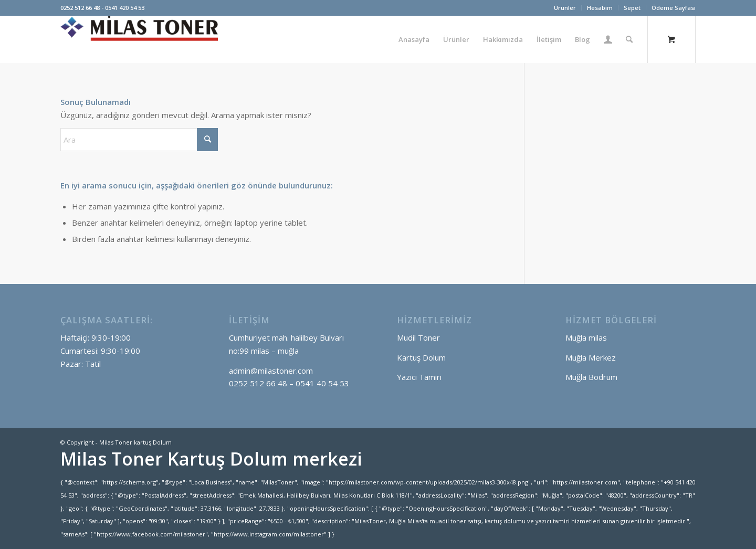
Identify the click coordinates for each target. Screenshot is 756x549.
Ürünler (565, 8)
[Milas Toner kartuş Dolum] (139, 39)
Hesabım (600, 8)
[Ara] (629, 39)
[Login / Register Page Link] (608, 39)
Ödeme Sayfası (674, 8)
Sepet (632, 8)
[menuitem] (565, 8)
